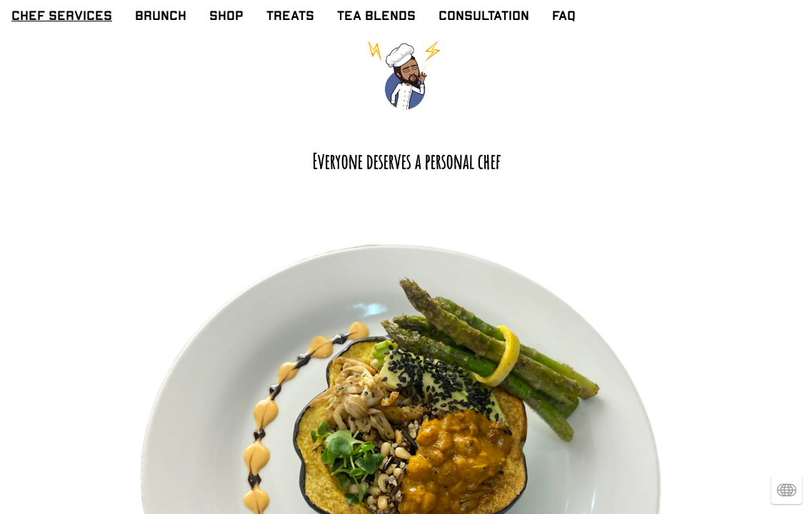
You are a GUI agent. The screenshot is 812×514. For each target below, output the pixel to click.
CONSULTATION (484, 16)
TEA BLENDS (376, 16)
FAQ (564, 16)
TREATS (290, 16)
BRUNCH (161, 16)
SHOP (226, 16)
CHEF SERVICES (62, 16)
